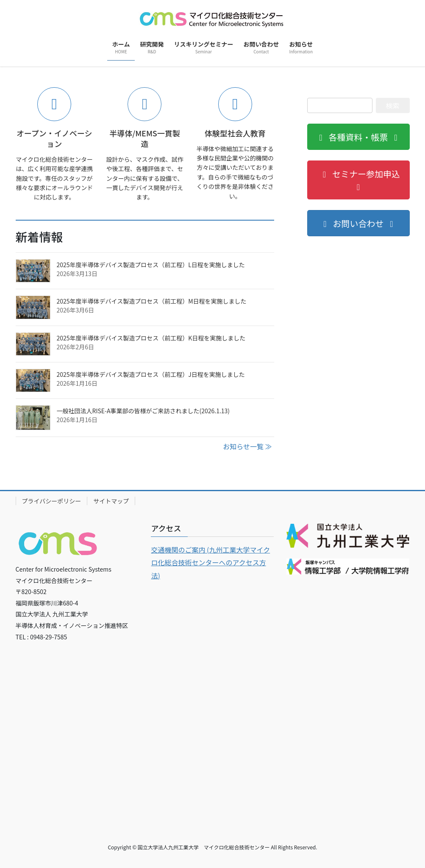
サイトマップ (111, 501)
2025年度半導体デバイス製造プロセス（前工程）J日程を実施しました (151, 374)
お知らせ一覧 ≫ (247, 446)
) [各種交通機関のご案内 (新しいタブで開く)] (159, 575)
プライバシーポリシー (52, 501)
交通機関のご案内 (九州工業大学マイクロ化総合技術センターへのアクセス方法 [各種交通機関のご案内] (210, 563)
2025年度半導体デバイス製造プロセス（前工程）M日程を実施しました (152, 301)
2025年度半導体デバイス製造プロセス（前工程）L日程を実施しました (151, 265)
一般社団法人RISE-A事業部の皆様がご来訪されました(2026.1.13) (143, 411)
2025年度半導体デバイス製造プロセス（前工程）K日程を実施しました (151, 338)
